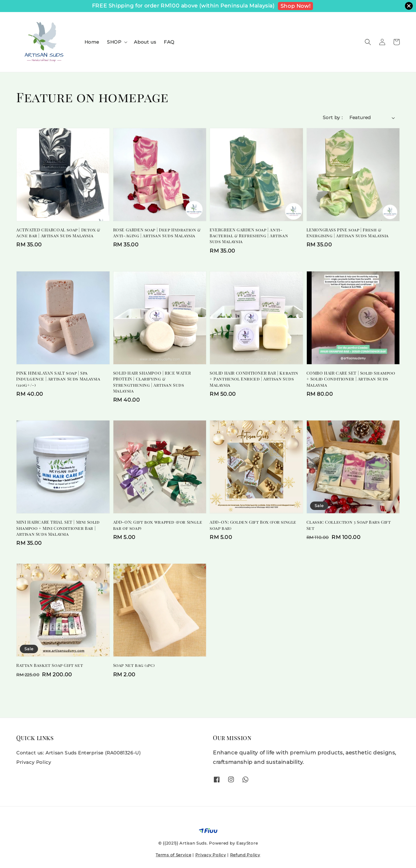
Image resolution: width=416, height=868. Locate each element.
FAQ (169, 42)
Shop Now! (295, 6)
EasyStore (247, 843)
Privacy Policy (34, 762)
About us (145, 42)
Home (92, 42)
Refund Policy (245, 855)
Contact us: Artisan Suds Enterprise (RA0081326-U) (78, 753)
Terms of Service (173, 855)
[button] (368, 42)
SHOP (114, 42)
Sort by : (333, 117)
